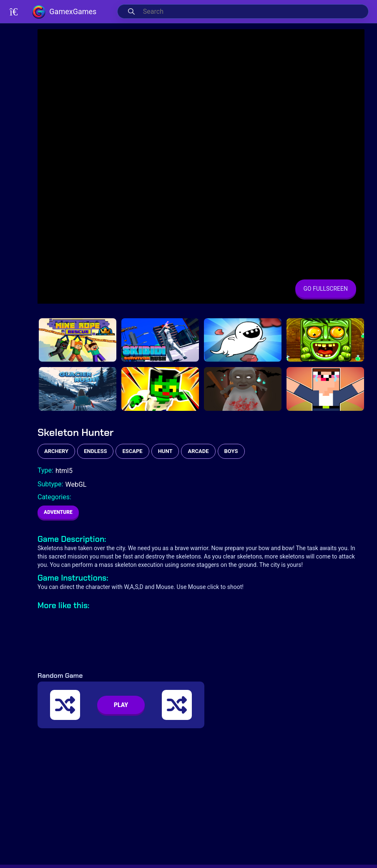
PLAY (121, 705)
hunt (165, 451)
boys (231, 451)
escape (132, 451)
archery (56, 451)
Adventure (58, 512)
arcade (198, 451)
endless (95, 451)
